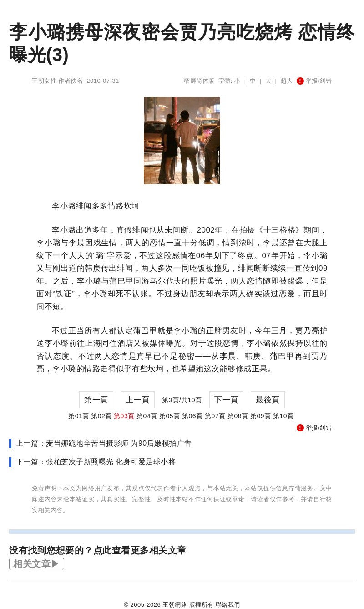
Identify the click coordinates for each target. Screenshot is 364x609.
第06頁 (192, 416)
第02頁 (101, 416)
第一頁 (96, 400)
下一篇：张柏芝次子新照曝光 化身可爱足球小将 (96, 462)
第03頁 (124, 416)
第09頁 (261, 416)
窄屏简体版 (199, 81)
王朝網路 (175, 605)
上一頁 (138, 400)
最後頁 (268, 400)
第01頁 (79, 416)
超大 (287, 81)
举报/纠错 (314, 81)
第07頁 (215, 416)
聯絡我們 (228, 605)
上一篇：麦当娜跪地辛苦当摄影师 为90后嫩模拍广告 (104, 443)
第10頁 (283, 416)
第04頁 (147, 416)
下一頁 (226, 400)
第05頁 (170, 416)
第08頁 (238, 416)
